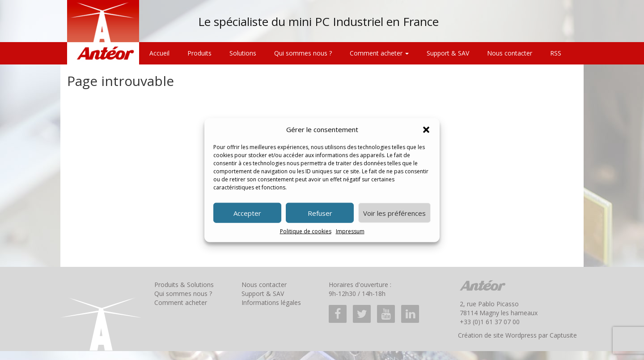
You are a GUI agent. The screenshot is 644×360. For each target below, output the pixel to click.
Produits (199, 53)
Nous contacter (510, 53)
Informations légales (271, 302)
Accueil (159, 53)
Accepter (247, 213)
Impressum (350, 231)
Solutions (243, 53)
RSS (556, 53)
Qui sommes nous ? (303, 53)
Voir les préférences (394, 213)
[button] (426, 129)
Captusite (563, 335)
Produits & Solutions (184, 285)
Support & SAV (448, 53)
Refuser (320, 213)
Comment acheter (379, 53)
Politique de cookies (306, 231)
